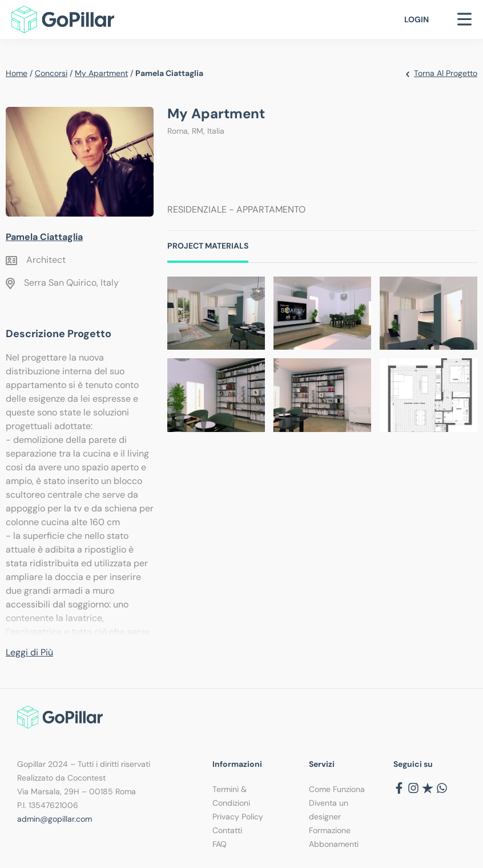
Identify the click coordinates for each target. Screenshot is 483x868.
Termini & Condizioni (231, 796)
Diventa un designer (329, 810)
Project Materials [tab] (208, 246)
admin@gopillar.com (55, 819)
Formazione (330, 830)
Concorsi (51, 73)
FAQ (220, 844)
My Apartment (101, 73)
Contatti (227, 830)
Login (416, 19)
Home (17, 73)
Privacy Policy (238, 817)
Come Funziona (337, 789)
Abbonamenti (334, 844)
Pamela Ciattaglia (44, 237)
